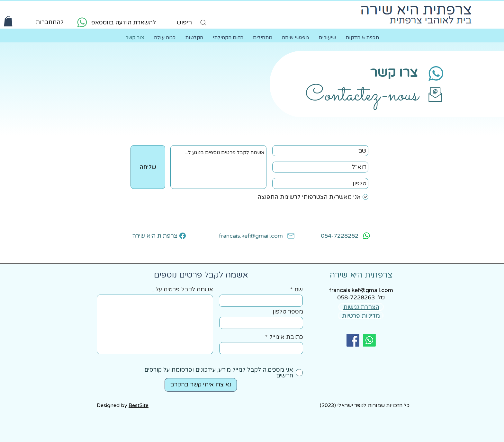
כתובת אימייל (286, 337)
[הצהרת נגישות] (361, 307)
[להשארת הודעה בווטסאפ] (115, 22)
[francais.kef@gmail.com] (252, 236)
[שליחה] (148, 167)
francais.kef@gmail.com (361, 290)
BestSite (139, 405)
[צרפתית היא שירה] (159, 236)
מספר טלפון (288, 312)
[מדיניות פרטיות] (361, 316)
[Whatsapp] (369, 340)
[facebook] (353, 340)
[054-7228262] (341, 236)
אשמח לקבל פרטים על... (182, 289)
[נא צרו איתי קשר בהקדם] (201, 385)
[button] (8, 21)
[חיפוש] (184, 22)
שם (299, 289)
